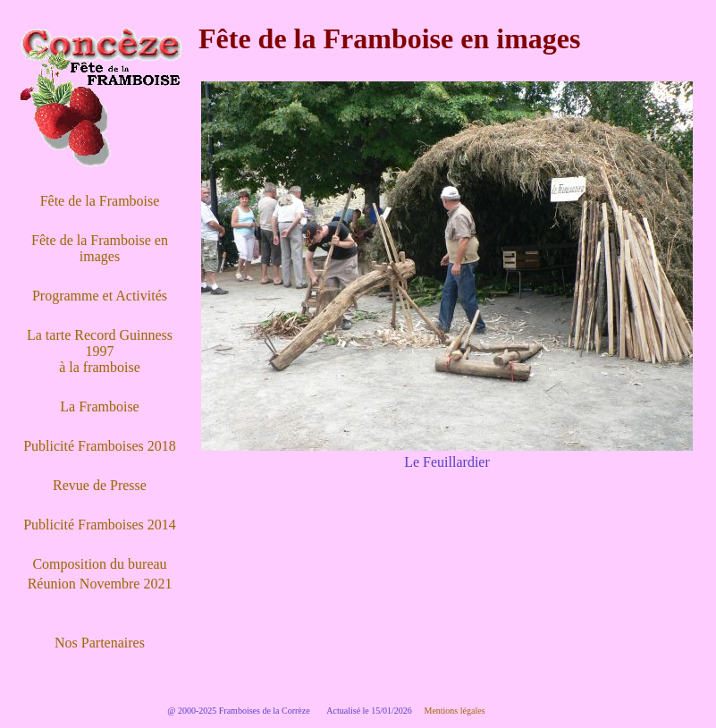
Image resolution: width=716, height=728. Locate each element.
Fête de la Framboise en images (100, 248)
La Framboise (99, 406)
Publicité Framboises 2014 (100, 525)
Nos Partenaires (100, 643)
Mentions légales (454, 711)
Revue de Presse (100, 485)
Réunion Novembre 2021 (100, 584)
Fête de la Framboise (100, 201)
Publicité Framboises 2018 (100, 446)
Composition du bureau (99, 564)
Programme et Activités (100, 296)
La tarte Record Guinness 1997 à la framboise (100, 351)
